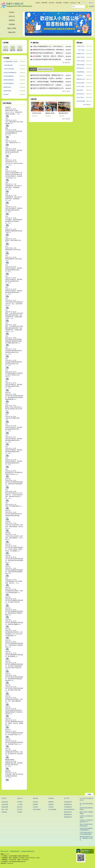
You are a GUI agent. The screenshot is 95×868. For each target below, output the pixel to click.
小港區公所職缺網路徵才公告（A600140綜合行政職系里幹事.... (49, 46)
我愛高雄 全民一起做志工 (84, 79)
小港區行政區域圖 (9, 69)
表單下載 (67, 798)
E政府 (78, 851)
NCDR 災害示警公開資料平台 (85, 86)
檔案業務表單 (68, 817)
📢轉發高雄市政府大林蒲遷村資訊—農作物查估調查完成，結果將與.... (49, 50)
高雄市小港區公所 (16, 5)
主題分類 (6, 50)
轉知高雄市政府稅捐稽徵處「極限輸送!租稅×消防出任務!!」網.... (49, 75)
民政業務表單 (68, 802)
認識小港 (12, 16)
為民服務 (4, 812)
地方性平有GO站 (81, 97)
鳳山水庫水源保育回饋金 (86, 804)
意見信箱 (52, 3)
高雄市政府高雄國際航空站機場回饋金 (86, 829)
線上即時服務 (52, 809)
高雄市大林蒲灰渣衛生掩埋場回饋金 (86, 825)
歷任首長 (20, 809)
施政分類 (13, 50)
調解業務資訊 (7, 87)
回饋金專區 (12, 32)
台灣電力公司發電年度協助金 (86, 817)
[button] (87, 6)
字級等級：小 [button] (82, 3)
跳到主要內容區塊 (1, 1)
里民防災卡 (80, 75)
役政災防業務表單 (69, 809)
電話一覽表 (5, 809)
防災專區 (6, 94)
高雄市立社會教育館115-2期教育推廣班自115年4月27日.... (49, 88)
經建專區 (35, 804)
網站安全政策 (5, 851)
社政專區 (35, 807)
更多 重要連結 (87, 105)
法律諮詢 (51, 807)
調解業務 (51, 802)
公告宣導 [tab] (33, 69)
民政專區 (35, 802)
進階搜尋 (92, 6)
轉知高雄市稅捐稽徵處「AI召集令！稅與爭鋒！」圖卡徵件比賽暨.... (49, 78)
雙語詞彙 (59, 3)
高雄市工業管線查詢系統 (84, 57)
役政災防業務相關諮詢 (10, 73)
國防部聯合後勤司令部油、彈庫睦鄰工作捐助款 (86, 838)
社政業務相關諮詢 (9, 76)
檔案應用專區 (7, 91)
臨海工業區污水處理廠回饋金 (86, 813)
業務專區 (12, 20)
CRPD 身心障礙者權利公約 (84, 61)
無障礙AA (88, 851)
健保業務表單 (68, 812)
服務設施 (51, 804)
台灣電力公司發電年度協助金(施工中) (86, 821)
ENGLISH (73, 3)
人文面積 (20, 804)
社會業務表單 (68, 807)
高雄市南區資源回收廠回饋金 (86, 809)
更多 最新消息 (66, 63)
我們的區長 (5, 802)
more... (19, 114)
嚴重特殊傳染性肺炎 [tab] (46, 69)
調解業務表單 (68, 815)
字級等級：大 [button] (86, 3)
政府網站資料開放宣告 (28, 851)
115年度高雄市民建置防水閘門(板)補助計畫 (47, 59)
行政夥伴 (20, 812)
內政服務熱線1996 (82, 72)
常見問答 (66, 3)
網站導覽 (44, 3)
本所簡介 (12, 12)
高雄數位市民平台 (82, 54)
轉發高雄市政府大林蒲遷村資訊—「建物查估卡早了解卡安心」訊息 (49, 53)
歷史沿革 (20, 807)
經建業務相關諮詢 (9, 80)
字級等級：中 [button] (84, 3)
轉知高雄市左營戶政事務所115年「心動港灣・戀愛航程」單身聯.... (49, 85)
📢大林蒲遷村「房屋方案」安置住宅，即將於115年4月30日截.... (49, 56)
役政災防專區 (37, 809)
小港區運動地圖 (8, 65)
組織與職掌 (5, 807)
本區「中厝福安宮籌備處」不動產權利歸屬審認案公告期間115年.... (49, 82)
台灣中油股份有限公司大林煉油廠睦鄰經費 (86, 833)
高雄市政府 (80, 90)
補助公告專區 (12, 28)
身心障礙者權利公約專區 (11, 62)
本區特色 (20, 802)
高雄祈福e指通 (81, 101)
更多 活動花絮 (66, 119)
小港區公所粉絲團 (82, 46)
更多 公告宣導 (66, 91)
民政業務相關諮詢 (9, 83)
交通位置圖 (5, 804)
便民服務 (12, 24)
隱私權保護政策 (15, 851)
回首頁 (38, 3)
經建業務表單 (68, 804)
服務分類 (20, 50)
